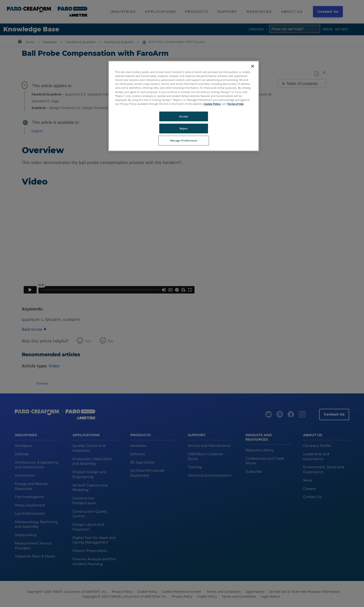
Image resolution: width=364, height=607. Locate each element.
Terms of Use (236, 104)
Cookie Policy (212, 104)
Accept (184, 116)
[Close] (253, 66)
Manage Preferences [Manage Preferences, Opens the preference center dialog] (184, 140)
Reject (184, 128)
